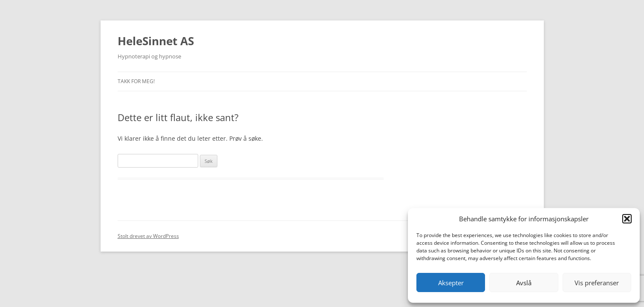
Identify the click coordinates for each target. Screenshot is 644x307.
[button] (627, 219)
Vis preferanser (597, 283)
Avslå (524, 283)
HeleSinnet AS (156, 41)
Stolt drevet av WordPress (148, 236)
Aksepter (451, 283)
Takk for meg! (136, 81)
